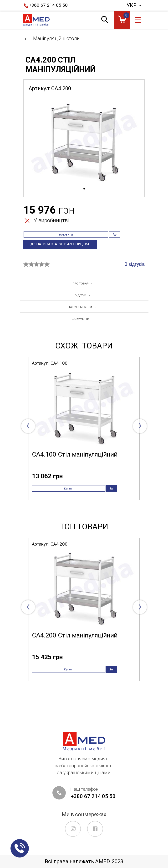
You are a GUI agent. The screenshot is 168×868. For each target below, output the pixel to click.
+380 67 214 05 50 (48, 5)
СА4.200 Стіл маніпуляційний (75, 658)
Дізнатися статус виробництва (65, 252)
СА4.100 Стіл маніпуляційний (75, 470)
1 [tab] (84, 189)
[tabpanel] (84, 141)
